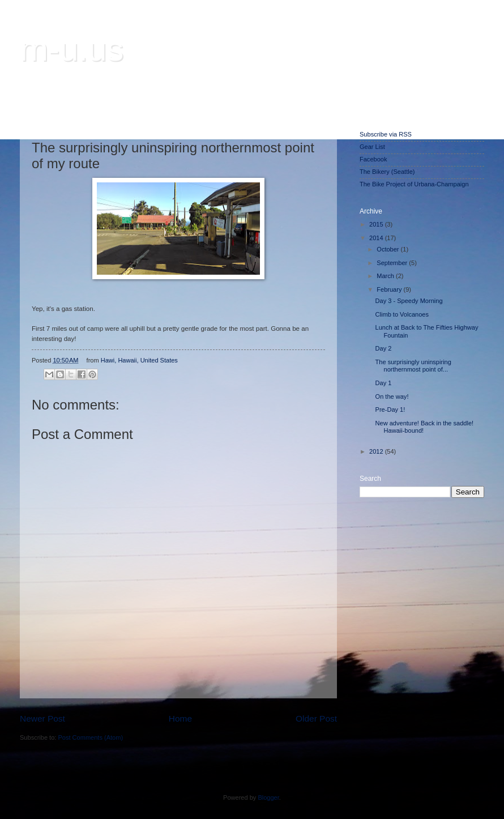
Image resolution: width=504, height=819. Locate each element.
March (386, 276)
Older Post (316, 718)
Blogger (268, 797)
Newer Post (42, 718)
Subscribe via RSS (386, 134)
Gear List (372, 147)
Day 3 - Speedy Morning (409, 301)
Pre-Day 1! (390, 409)
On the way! (392, 396)
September (393, 263)
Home (180, 718)
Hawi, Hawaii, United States (139, 360)
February (390, 289)
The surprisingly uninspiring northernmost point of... (413, 366)
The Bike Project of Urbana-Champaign (414, 184)
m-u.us (72, 49)
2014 (377, 238)
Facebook (373, 159)
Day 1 (384, 383)
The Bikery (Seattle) (387, 172)
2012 (377, 451)
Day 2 (384, 348)
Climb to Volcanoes (402, 314)
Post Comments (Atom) (90, 737)
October (388, 249)
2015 (377, 224)
